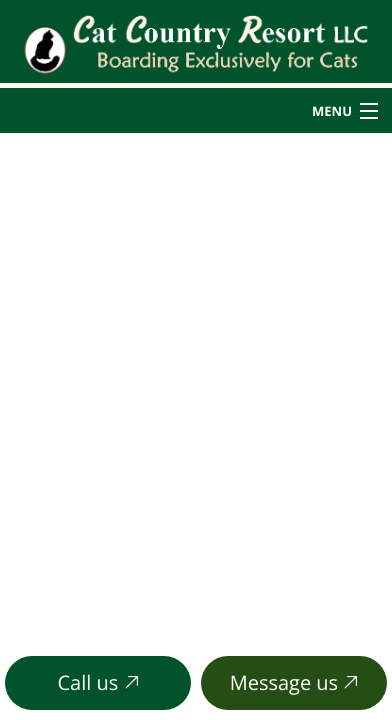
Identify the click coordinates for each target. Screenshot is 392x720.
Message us (294, 682)
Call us (98, 682)
